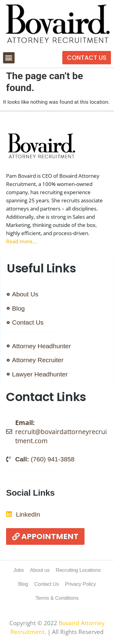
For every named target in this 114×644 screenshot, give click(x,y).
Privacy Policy (81, 584)
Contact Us (47, 584)
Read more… (21, 241)
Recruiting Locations (78, 570)
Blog (23, 584)
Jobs (19, 570)
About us (40, 570)
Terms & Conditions (57, 598)
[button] (9, 58)
